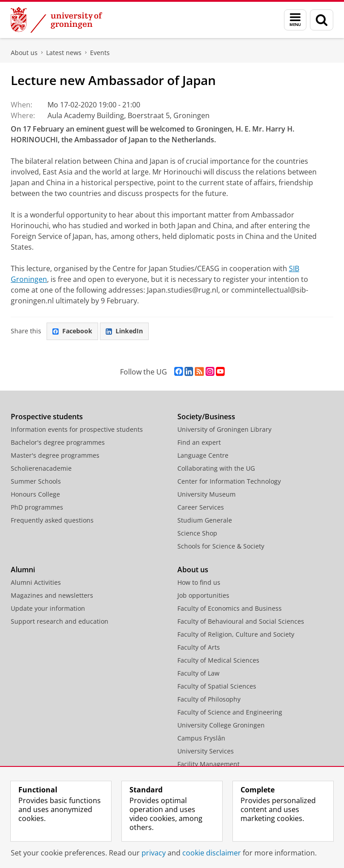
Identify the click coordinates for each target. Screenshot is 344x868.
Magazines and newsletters (52, 595)
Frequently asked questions (52, 520)
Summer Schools (36, 481)
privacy (154, 853)
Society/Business (206, 417)
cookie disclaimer (212, 853)
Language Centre (203, 455)
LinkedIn (124, 331)
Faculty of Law (198, 673)
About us (24, 53)
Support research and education (60, 621)
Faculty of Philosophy (209, 699)
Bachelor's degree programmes (58, 442)
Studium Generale (205, 520)
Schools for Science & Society (221, 546)
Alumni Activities (36, 582)
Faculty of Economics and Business (230, 608)
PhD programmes (37, 507)
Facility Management (209, 764)
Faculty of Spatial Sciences (217, 686)
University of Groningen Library (224, 429)
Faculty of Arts (199, 647)
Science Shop (197, 533)
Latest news (64, 53)
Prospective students (47, 417)
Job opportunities (203, 595)
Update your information (48, 608)
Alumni (23, 570)
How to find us (199, 582)
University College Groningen (221, 725)
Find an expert (199, 442)
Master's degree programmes (55, 455)
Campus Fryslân (201, 738)
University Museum (206, 494)
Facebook (72, 331)
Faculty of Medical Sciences (218, 660)
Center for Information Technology (229, 481)
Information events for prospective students (77, 429)
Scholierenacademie (41, 468)
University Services (206, 751)
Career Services (201, 507)
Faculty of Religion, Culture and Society (236, 634)
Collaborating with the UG (216, 468)
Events (100, 53)
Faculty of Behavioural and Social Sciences (241, 621)
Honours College (35, 494)
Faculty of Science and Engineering (230, 712)
